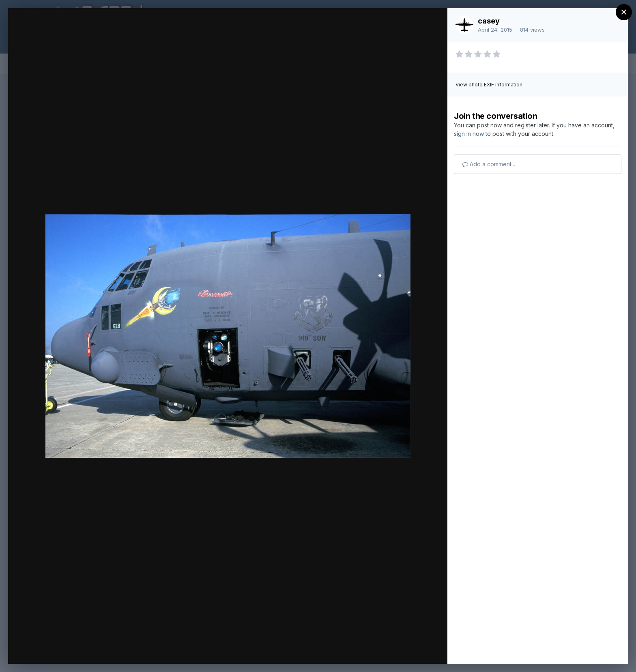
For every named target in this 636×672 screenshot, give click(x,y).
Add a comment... (489, 164)
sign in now (469, 134)
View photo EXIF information (489, 85)
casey (489, 21)
